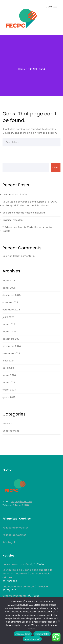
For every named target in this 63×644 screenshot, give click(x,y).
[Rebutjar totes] (59, 621)
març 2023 (9, 382)
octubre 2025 (10, 302)
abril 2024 (8, 368)
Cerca (56, 167)
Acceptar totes (23, 634)
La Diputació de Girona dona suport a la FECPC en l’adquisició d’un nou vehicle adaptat (30, 204)
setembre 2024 (11, 353)
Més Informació (32, 639)
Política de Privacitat (15, 528)
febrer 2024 (9, 375)
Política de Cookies (14, 535)
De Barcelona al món (15, 194)
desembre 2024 (12, 339)
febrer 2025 (9, 332)
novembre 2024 (12, 346)
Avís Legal (9, 542)
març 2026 (9, 281)
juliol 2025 (8, 317)
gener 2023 (9, 397)
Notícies (7, 424)
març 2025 (9, 324)
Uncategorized (11, 431)
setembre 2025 (11, 310)
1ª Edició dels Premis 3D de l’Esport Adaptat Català (28, 229)
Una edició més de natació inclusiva (24, 213)
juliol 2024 (8, 361)
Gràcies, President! (13, 220)
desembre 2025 (12, 295)
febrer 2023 (9, 390)
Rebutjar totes (42, 634)
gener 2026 (9, 288)
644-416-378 (21, 505)
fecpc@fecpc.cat (21, 501)
